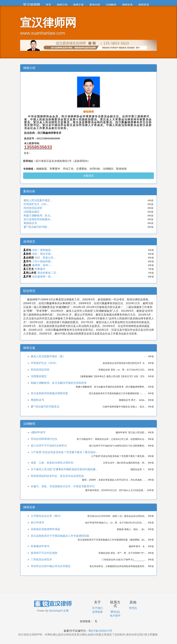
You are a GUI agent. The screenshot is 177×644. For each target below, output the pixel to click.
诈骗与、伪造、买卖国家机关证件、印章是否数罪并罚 (63, 486)
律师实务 (127, 5)
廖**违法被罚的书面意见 (45, 407)
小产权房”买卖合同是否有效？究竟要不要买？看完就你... (64, 452)
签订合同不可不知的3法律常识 (49, 446)
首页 (48, 5)
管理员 (133, 608)
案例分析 (95, 5)
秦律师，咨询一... (43, 265)
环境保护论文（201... (36, 204)
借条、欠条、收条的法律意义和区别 (52, 463)
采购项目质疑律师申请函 (45, 529)
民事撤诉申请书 (40, 546)
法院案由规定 (32, 212)
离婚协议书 (30, 223)
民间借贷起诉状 (33, 208)
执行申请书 (37, 523)
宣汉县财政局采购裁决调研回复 (49, 393)
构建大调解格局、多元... (38, 215)
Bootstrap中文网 (59, 611)
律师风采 (144, 5)
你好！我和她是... (43, 250)
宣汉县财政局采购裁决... (38, 219)
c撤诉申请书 (38, 432)
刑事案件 (40, 269)
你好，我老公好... (45, 258)
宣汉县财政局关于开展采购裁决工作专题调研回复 (60, 536)
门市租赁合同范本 (41, 559)
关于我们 (97, 608)
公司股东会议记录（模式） (47, 516)
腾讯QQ (115, 612)
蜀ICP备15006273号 (100, 631)
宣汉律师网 (32, 5)
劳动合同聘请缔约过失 (44, 439)
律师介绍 (62, 5)
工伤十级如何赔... (43, 261)
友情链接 (97, 612)
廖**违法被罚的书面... (36, 227)
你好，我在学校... (43, 254)
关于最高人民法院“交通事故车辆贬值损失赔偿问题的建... (64, 469)
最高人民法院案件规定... (38, 200)
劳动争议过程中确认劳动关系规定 (51, 566)
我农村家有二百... (48, 273)
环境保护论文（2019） (44, 363)
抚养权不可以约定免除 (44, 553)
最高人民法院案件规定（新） (48, 356)
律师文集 (78, 5)
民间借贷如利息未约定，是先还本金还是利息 (57, 476)
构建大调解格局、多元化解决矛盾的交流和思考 (59, 383)
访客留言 (88, 176)
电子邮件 (115, 616)
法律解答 (111, 5)
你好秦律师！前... (43, 277)
